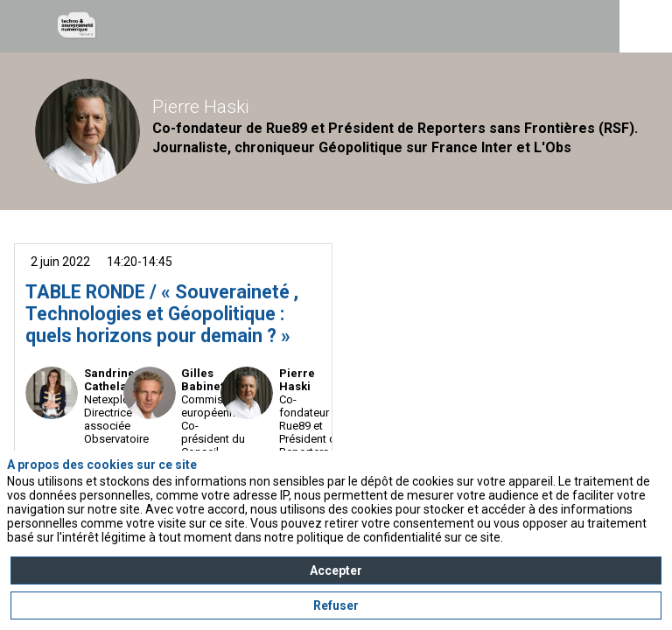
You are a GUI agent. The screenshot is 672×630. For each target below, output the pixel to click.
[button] (26, 26)
